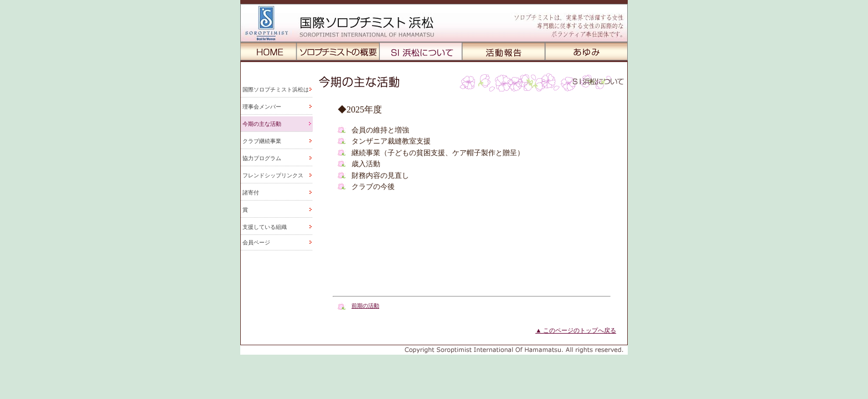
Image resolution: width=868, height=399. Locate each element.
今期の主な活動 (262, 124)
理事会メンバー (262, 107)
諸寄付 (251, 193)
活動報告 (504, 51)
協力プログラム (262, 158)
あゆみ (587, 51)
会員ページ (256, 242)
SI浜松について (421, 51)
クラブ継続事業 (262, 141)
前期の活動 (365, 306)
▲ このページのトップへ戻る (576, 330)
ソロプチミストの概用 (338, 51)
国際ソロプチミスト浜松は (276, 89)
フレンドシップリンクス (273, 175)
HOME (268, 51)
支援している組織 (265, 227)
